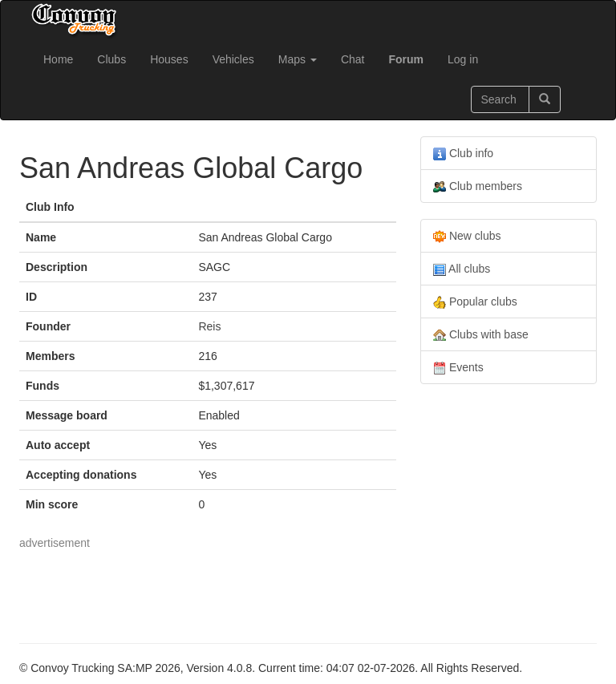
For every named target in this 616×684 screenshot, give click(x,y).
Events (458, 368)
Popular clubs (475, 302)
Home (58, 59)
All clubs (462, 269)
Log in (463, 59)
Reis (209, 326)
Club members (478, 186)
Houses (169, 59)
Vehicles (233, 59)
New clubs (467, 236)
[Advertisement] (311, 587)
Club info (463, 154)
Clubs (111, 59)
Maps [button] (298, 59)
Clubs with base (481, 335)
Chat (353, 59)
